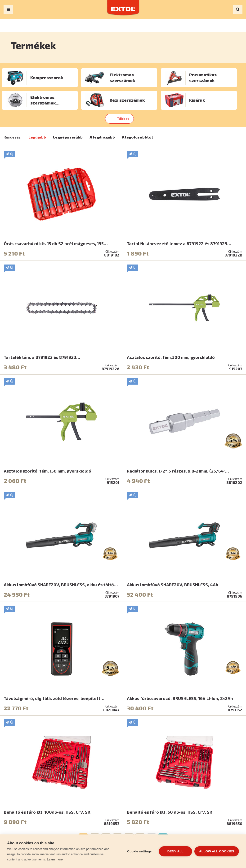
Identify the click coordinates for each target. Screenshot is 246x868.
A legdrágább (102, 137)
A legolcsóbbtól (137, 137)
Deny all (175, 851)
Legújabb (37, 137)
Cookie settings (139, 851)
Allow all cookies (217, 851)
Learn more (55, 859)
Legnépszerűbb (68, 137)
